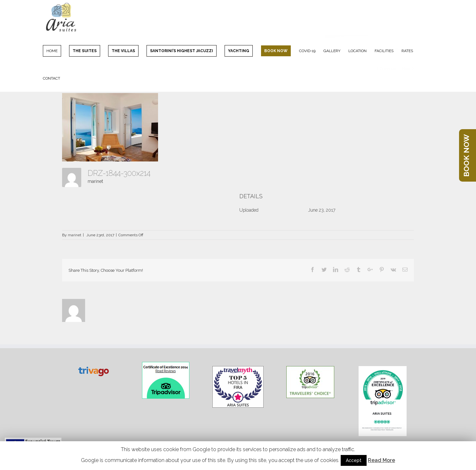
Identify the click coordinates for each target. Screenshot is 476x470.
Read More (381, 460)
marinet (95, 181)
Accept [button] (354, 460)
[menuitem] (56, 51)
